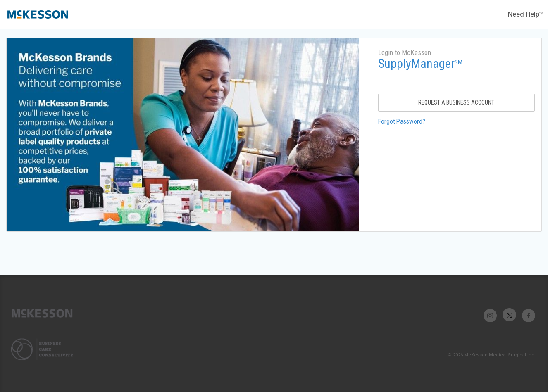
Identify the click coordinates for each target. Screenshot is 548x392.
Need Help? (525, 14)
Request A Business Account (456, 102)
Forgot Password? (402, 121)
